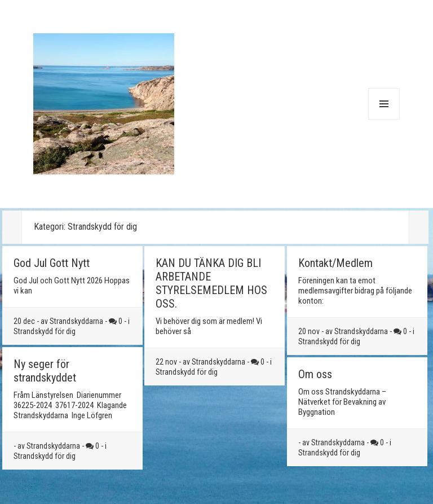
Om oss (315, 374)
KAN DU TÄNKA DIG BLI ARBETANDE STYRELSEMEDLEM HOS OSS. (211, 283)
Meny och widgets (384, 119)
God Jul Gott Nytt (52, 263)
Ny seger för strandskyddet (45, 371)
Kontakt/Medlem (335, 263)
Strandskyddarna (76, 321)
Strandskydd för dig (45, 331)
